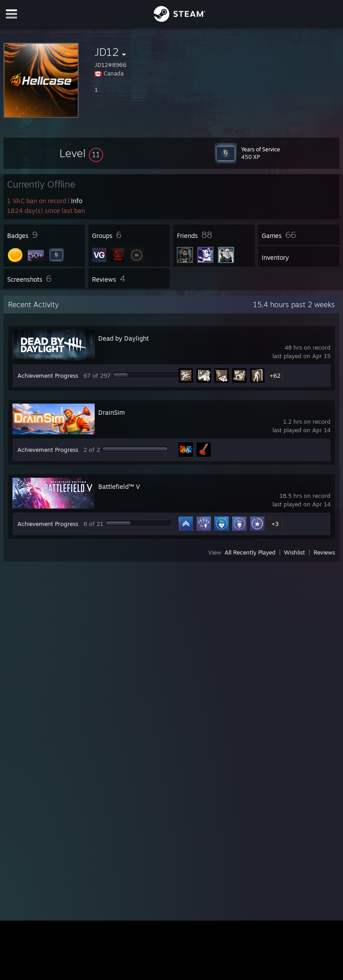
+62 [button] (275, 375)
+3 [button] (275, 524)
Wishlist (295, 552)
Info (77, 201)
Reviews (324, 552)
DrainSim (111, 412)
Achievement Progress (48, 375)
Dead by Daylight (123, 338)
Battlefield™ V (119, 486)
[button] (81, 153)
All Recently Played (250, 552)
